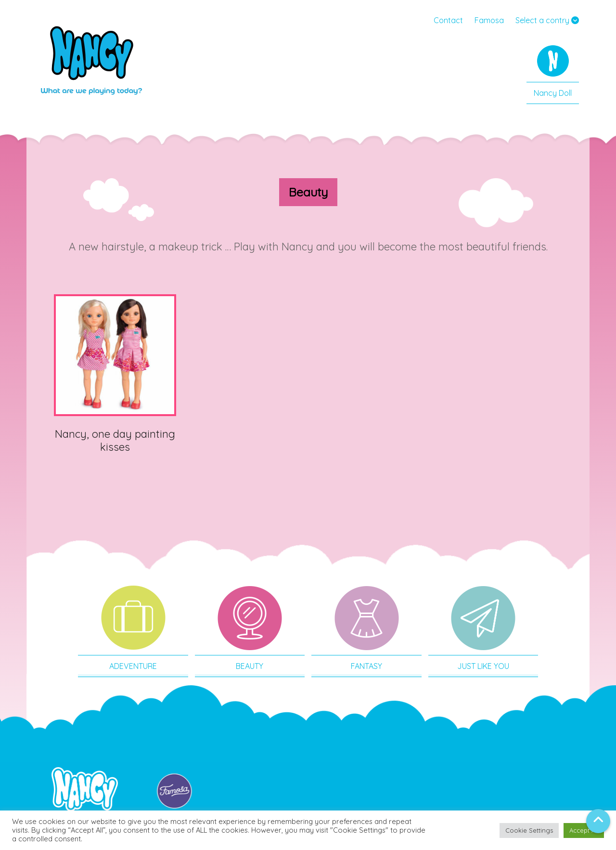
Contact (448, 20)
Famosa (489, 20)
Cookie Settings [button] (529, 830)
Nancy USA (91, 65)
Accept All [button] (584, 830)
